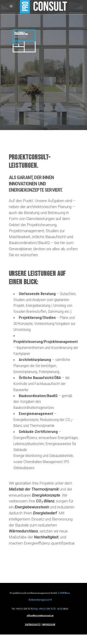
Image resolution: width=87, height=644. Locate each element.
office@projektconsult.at (40, 616)
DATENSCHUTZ (33, 625)
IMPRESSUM (49, 625)
